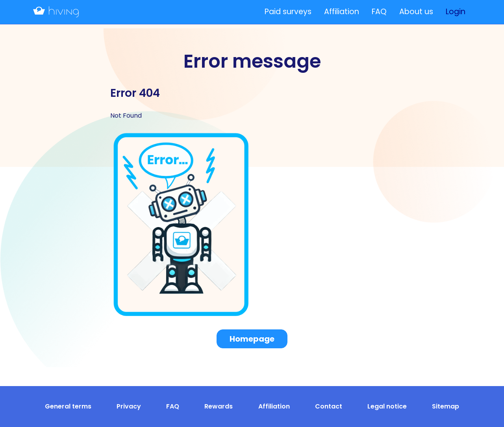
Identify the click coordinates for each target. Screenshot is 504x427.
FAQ (379, 12)
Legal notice (387, 406)
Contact (329, 406)
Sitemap (446, 406)
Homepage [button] (252, 339)
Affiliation (342, 12)
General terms (68, 406)
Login (456, 12)
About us (416, 12)
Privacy (129, 406)
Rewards (219, 406)
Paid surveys (288, 12)
